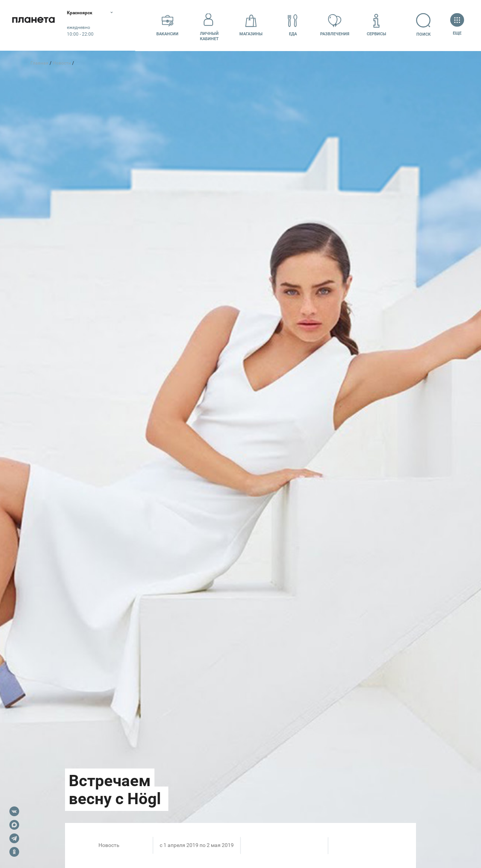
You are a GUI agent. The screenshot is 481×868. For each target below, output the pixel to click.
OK (14, 852)
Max (14, 825)
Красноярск (90, 13)
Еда (293, 25)
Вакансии (167, 25)
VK (14, 811)
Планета (38, 25)
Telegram (14, 838)
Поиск (418, 25)
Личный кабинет (209, 25)
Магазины (251, 25)
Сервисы (377, 25)
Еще (457, 25)
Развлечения (335, 25)
